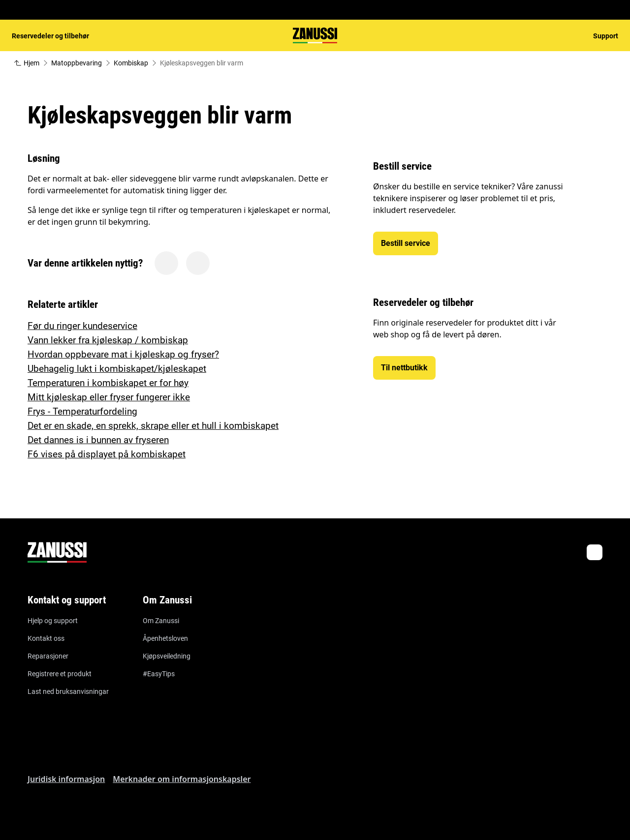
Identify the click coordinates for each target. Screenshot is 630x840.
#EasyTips (159, 674)
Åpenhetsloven (165, 638)
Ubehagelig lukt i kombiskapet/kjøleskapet (117, 369)
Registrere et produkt (60, 674)
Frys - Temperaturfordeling (82, 411)
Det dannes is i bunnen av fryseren (98, 440)
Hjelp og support (53, 621)
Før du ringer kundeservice (82, 326)
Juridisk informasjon (66, 779)
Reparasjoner (48, 656)
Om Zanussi (161, 621)
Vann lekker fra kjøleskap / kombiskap (108, 340)
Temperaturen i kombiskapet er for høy (108, 383)
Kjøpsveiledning (167, 656)
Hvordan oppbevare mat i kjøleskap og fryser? (123, 354)
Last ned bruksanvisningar (68, 691)
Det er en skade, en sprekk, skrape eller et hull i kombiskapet (153, 426)
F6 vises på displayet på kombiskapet (107, 454)
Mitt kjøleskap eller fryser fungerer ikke (109, 397)
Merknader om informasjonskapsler (182, 779)
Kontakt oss (46, 638)
